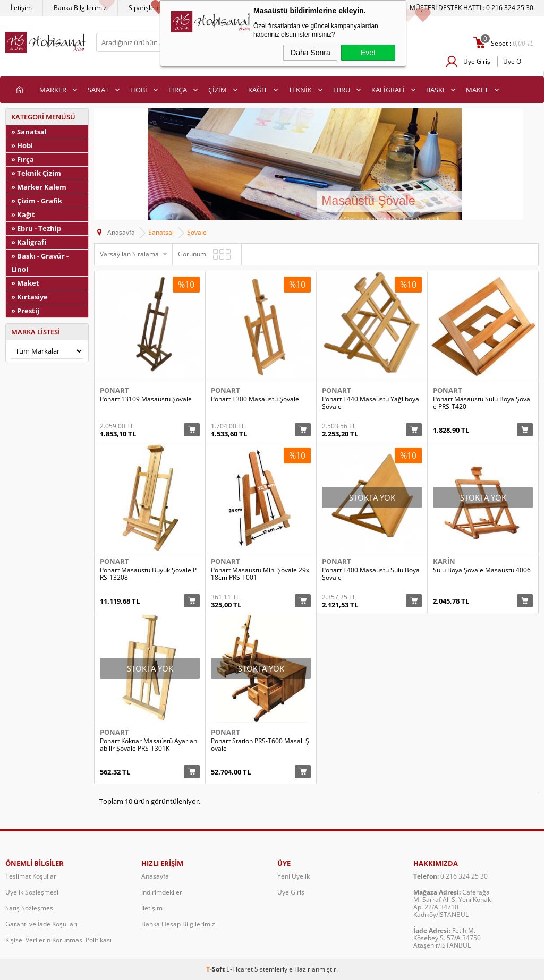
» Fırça (23, 159)
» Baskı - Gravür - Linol (40, 263)
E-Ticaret (240, 969)
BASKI (435, 90)
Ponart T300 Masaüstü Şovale (255, 399)
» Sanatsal (29, 132)
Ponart (114, 390)
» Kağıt (23, 214)
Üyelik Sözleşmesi (32, 892)
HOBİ (139, 90)
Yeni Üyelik (294, 876)
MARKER (53, 90)
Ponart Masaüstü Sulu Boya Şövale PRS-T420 (482, 403)
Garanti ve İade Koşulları (41, 924)
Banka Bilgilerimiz (80, 8)
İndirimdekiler (162, 892)
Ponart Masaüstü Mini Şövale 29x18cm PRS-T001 (260, 574)
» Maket (25, 283)
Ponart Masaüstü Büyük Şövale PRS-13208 (148, 574)
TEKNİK (300, 90)
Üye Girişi (478, 61)
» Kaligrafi (29, 242)
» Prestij (25, 311)
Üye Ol (513, 61)
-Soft (216, 969)
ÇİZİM (218, 90)
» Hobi (22, 145)
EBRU (342, 90)
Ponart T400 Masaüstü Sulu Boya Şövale (371, 574)
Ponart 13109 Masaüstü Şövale (146, 399)
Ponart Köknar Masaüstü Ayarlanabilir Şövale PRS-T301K (148, 745)
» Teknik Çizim (36, 173)
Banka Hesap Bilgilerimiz (178, 924)
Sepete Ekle (192, 430)
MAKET (477, 90)
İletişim (21, 8)
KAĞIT (258, 90)
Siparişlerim (146, 8)
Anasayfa (155, 876)
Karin (444, 561)
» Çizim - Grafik (37, 201)
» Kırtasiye (29, 297)
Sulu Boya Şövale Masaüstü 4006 (482, 570)
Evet (368, 53)
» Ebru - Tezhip (36, 228)
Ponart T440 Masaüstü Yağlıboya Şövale (371, 403)
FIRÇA (178, 90)
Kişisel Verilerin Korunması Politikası (58, 940)
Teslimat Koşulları (32, 876)
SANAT (98, 90)
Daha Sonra (311, 53)
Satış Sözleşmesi (30, 908)
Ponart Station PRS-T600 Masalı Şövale (260, 745)
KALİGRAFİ (388, 90)
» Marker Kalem (39, 187)
